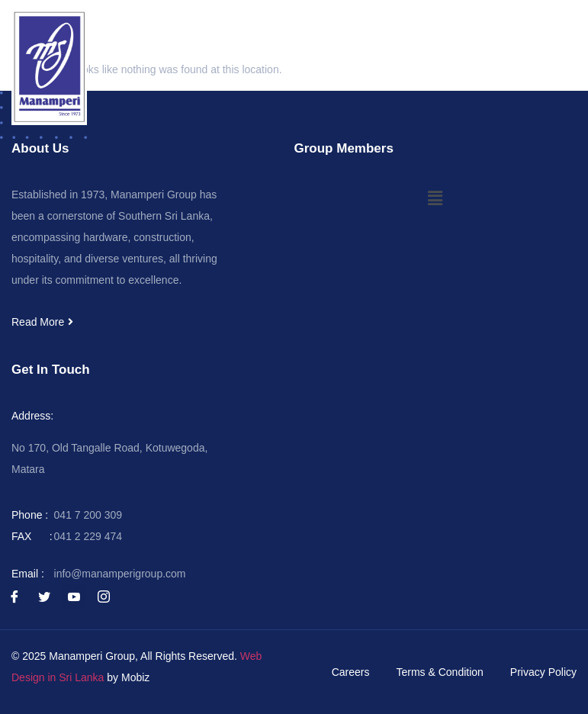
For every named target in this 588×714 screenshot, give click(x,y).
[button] (569, 27)
